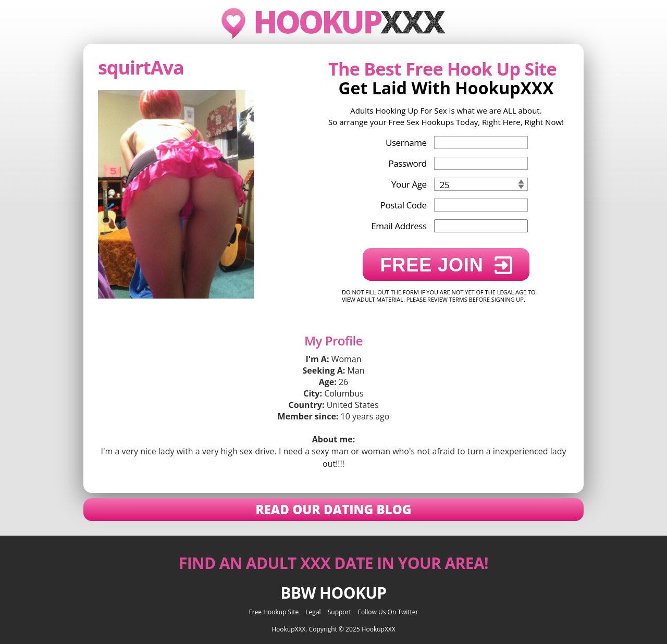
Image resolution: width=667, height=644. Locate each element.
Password (407, 163)
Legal (313, 612)
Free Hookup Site (274, 612)
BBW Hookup (333, 593)
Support (339, 612)
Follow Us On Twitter (388, 612)
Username (406, 143)
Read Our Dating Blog (333, 509)
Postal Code (404, 205)
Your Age (409, 184)
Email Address (399, 226)
